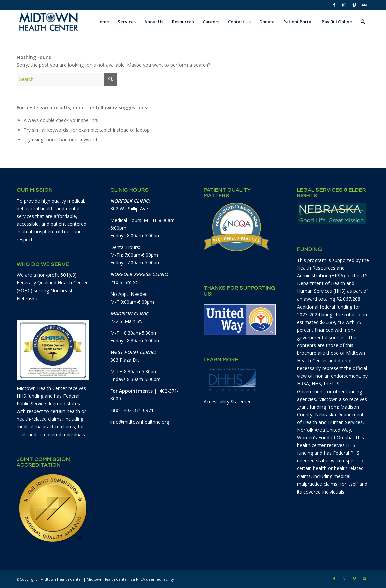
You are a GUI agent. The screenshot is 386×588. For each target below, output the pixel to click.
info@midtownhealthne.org (140, 422)
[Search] (363, 22)
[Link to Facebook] (334, 5)
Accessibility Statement (228, 402)
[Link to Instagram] (344, 5)
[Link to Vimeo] (354, 5)
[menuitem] (103, 22)
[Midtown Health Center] (49, 22)
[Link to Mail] (364, 5)
